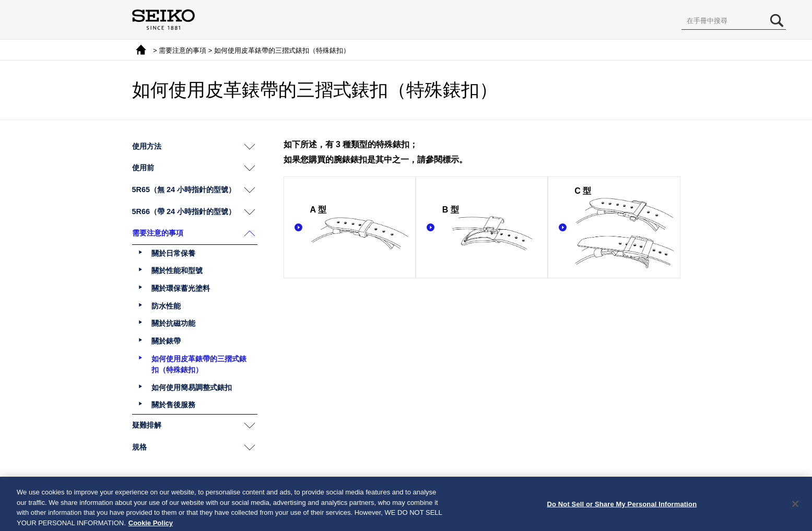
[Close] (795, 508)
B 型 (492, 228)
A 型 (360, 228)
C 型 (624, 228)
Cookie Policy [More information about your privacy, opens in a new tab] (151, 527)
